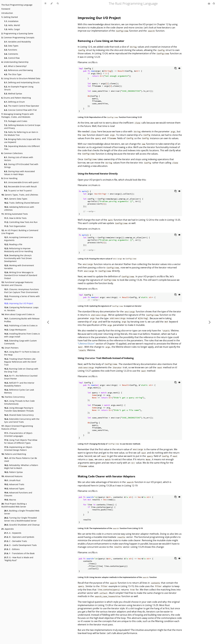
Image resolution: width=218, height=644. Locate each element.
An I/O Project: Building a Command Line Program (20, 232)
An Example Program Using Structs (19, 88)
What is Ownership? (15, 66)
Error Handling (9, 178)
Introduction (7, 13)
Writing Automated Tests (15, 214)
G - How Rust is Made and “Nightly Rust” (19, 559)
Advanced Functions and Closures (18, 494)
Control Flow (12, 58)
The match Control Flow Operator (22, 106)
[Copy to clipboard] (175, 68)
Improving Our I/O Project (19, 303)
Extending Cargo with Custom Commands (20, 342)
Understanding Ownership (15, 62)
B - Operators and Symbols (19, 537)
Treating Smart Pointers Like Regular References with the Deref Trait (20, 362)
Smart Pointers (10, 348)
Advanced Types (14, 489)
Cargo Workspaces (15, 330)
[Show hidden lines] (179, 68)
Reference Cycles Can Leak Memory (19, 391)
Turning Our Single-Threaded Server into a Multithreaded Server (20, 519)
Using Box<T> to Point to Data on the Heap (22, 353)
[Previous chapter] (48, 322)
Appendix (8, 529)
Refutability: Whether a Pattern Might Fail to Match (21, 467)
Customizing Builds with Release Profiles (22, 320)
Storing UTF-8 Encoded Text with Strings (21, 166)
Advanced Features (12, 476)
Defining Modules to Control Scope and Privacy (22, 127)
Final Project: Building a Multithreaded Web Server (14, 505)
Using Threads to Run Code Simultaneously (19, 402)
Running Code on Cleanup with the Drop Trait (21, 370)
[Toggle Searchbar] (58, 3)
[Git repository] (214, 3)
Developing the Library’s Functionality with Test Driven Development (18, 258)
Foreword (6, 9)
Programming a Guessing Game (17, 33)
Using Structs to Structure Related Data (21, 78)
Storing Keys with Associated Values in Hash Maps (19, 173)
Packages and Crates (16, 121)
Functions (11, 50)
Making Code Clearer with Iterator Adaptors (106, 476)
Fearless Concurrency (13, 397)
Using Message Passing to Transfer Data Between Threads (19, 409)
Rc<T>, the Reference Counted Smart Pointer (21, 377)
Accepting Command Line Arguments (19, 239)
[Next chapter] (210, 322)
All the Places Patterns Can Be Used (21, 460)
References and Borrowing (18, 70)
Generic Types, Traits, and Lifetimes (20, 195)
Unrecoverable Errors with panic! (21, 182)
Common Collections (12, 153)
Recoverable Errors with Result (20, 186)
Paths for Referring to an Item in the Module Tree (21, 134)
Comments (11, 54)
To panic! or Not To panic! (18, 191)
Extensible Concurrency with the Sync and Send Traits (22, 420)
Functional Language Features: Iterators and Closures (17, 284)
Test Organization (15, 226)
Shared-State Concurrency (19, 415)
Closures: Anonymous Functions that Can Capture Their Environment (22, 291)
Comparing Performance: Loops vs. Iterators (21, 309)
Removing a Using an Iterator (101, 41)
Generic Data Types (16, 199)
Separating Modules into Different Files (22, 148)
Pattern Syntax (13, 472)
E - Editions (12, 549)
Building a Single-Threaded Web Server (22, 512)
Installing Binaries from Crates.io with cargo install (22, 335)
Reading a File (13, 244)
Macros (10, 500)
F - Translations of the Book (19, 553)
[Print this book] (209, 3)
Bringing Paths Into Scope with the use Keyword (22, 141)
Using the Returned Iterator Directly (98, 174)
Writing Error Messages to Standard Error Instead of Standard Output (21, 275)
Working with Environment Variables (19, 267)
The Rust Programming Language (17, 5)
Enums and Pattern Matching (16, 98)
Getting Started (10, 17)
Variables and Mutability (18, 42)
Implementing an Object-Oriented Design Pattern (18, 449)
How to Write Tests (15, 218)
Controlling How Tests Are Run (21, 222)
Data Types (11, 46)
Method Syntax (13, 94)
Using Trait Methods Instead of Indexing (106, 358)
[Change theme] (52, 3)
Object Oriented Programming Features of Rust (17, 427)
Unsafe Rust (12, 480)
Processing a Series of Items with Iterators (22, 298)
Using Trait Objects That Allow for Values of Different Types (21, 441)
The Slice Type (13, 74)
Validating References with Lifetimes (19, 208)
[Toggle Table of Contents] (45, 3)
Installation (11, 21)
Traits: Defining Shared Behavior (22, 203)
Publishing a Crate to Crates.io (21, 325)
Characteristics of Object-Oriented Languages (18, 434)
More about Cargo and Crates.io (18, 314)
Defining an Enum (14, 102)
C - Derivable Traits (16, 541)
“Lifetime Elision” (86, 344)
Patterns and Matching (14, 454)
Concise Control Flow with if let (20, 110)
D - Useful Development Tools (20, 545)
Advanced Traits (14, 484)
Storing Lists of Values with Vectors (19, 159)
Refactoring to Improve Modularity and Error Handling (18, 250)
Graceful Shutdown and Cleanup (22, 525)
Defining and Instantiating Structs (22, 82)
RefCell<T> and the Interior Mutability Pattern (19, 384)
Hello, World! (12, 25)
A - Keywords (13, 533)
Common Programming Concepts (18, 37)
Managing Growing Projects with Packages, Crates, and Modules (18, 115)
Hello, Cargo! (12, 29)
